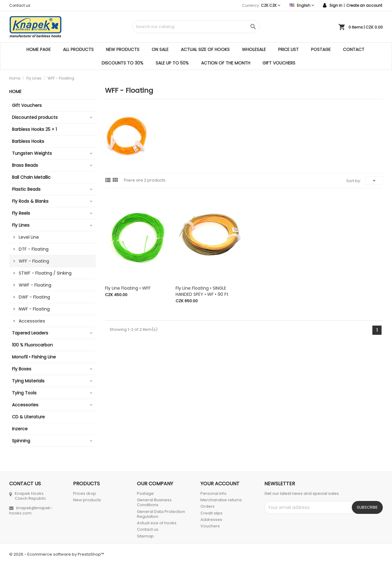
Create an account (364, 5)
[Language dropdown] (302, 5)
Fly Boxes (22, 369)
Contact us (20, 5)
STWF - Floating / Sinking (45, 273)
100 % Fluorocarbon (32, 345)
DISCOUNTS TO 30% (122, 63)
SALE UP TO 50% (172, 63)
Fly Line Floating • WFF (128, 288)
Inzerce (20, 429)
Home (15, 92)
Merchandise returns (221, 500)
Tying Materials (28, 381)
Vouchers (210, 526)
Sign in (336, 5)
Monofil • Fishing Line (34, 357)
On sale (160, 49)
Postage (321, 49)
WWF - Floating (35, 285)
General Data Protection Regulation (161, 514)
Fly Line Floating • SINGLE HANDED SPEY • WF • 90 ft (202, 291)
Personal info (213, 493)
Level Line (29, 237)
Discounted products (35, 117)
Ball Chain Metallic (31, 177)
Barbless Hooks (28, 141)
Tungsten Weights (32, 153)
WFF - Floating (34, 261)
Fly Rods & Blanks (30, 201)
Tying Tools (24, 393)
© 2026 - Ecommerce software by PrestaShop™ (57, 554)
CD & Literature (28, 417)
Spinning (21, 441)
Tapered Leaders (30, 333)
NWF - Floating (34, 309)
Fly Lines (21, 225)
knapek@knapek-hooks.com (31, 510)
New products (123, 49)
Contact (354, 49)
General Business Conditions (154, 502)
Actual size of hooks (205, 49)
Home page (39, 49)
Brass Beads (25, 165)
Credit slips (212, 513)
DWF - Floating (34, 297)
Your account (220, 484)
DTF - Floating (34, 249)
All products (78, 49)
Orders (208, 506)
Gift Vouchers (279, 63)
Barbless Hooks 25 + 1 (34, 129)
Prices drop (85, 493)
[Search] (196, 27)
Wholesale (254, 49)
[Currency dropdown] (271, 5)
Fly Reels (21, 213)
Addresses (211, 520)
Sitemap (145, 536)
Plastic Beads (26, 189)
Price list (288, 49)
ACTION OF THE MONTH (226, 63)
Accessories (32, 321)
